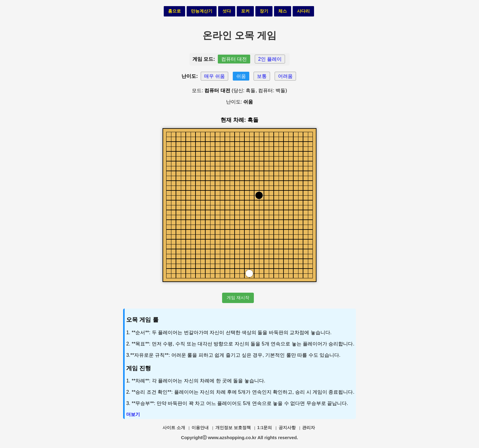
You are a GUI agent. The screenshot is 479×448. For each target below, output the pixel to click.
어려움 (285, 76)
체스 (283, 11)
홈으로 (174, 11)
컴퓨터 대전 (234, 59)
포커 (245, 11)
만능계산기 (202, 11)
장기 (264, 11)
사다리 (303, 11)
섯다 (227, 11)
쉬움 (241, 76)
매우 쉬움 (214, 76)
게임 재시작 (238, 298)
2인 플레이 (270, 59)
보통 (262, 76)
